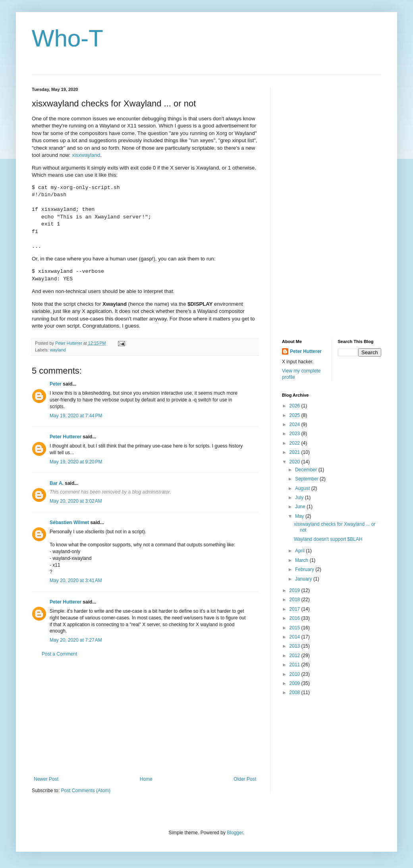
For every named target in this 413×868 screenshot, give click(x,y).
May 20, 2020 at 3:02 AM (76, 501)
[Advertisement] (145, 717)
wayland (58, 350)
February (305, 569)
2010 (295, 674)
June (301, 507)
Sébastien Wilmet (69, 523)
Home (146, 779)
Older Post (245, 779)
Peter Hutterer (66, 437)
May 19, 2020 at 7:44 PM (76, 416)
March (302, 560)
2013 (295, 646)
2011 (295, 665)
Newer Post (46, 779)
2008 (295, 692)
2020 (295, 462)
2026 (295, 406)
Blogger (235, 833)
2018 (295, 600)
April (300, 551)
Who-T (68, 38)
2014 (295, 637)
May (300, 516)
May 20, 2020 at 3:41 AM (76, 581)
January (304, 579)
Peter (56, 384)
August (303, 488)
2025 (295, 415)
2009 (295, 683)
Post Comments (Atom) (86, 791)
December (307, 470)
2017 (295, 609)
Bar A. (57, 483)
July (300, 498)
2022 (295, 443)
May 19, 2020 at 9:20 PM (76, 462)
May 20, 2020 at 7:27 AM (76, 640)
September (307, 479)
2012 (295, 656)
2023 (295, 434)
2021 (295, 452)
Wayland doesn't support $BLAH (328, 539)
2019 (295, 590)
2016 (295, 618)
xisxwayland (86, 155)
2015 (295, 628)
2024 (295, 424)
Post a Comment (59, 654)
